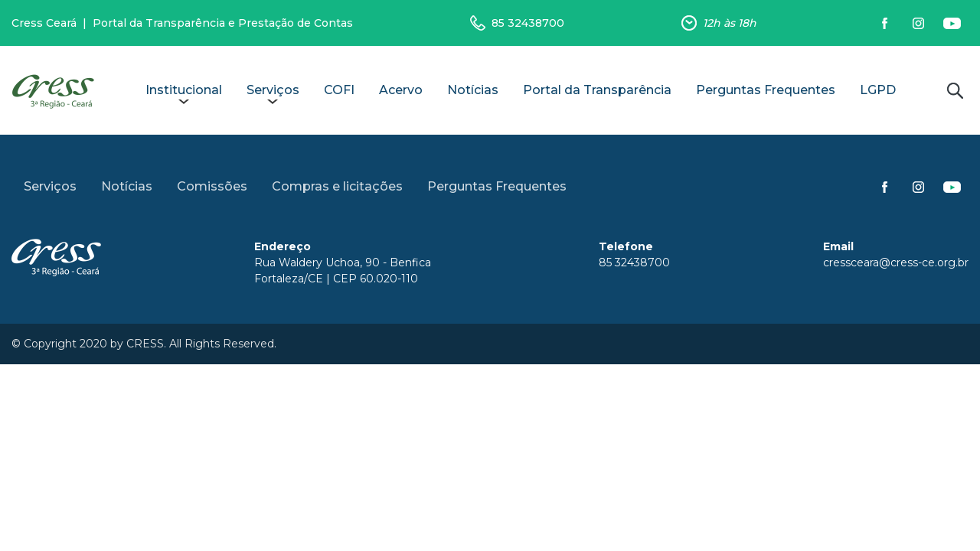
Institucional (184, 90)
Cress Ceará (44, 23)
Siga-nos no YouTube (952, 23)
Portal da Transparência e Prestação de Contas (223, 23)
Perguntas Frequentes (766, 90)
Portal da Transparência (597, 90)
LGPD (878, 90)
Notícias (473, 90)
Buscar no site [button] (955, 90)
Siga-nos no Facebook (884, 23)
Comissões (212, 186)
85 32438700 (528, 23)
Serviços (273, 90)
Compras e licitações (337, 186)
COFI (339, 90)
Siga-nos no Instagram (918, 23)
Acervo (401, 90)
